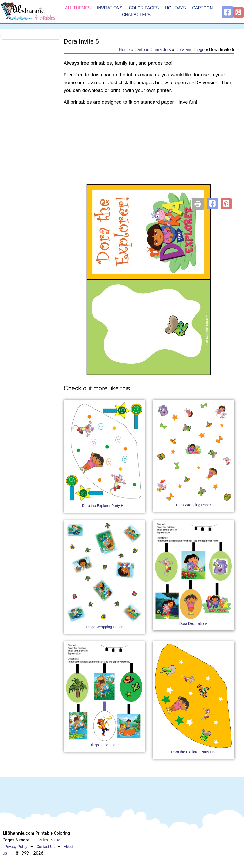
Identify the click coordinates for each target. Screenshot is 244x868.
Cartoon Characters (153, 50)
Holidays (175, 8)
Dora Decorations (194, 623)
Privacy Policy (16, 847)
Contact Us (46, 847)
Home (124, 50)
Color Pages (144, 8)
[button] (212, 204)
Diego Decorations (104, 745)
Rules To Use (49, 840)
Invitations (110, 8)
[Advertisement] (149, 151)
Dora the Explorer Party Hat (104, 506)
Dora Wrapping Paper (194, 505)
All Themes (78, 8)
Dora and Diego (190, 50)
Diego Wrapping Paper (104, 627)
